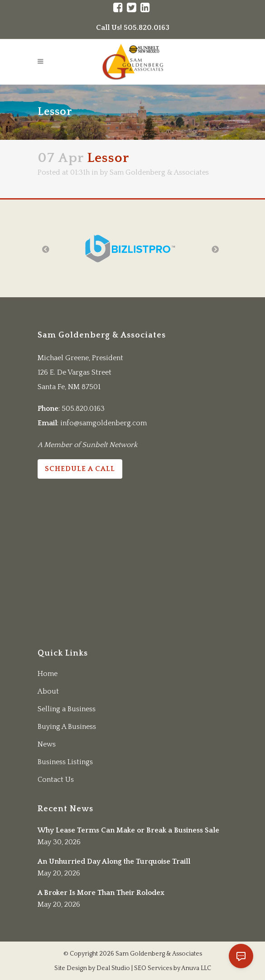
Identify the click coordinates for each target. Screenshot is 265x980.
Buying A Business (67, 727)
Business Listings (65, 762)
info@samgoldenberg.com (104, 423)
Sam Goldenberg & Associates (159, 172)
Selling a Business (67, 709)
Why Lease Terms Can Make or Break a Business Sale (128, 830)
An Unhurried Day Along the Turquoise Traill (114, 861)
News (47, 744)
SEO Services (153, 968)
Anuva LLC (196, 968)
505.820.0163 (83, 409)
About (48, 691)
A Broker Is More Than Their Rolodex (101, 893)
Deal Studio (113, 968)
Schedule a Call (80, 469)
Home (48, 674)
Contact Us (56, 780)
